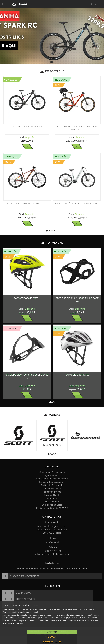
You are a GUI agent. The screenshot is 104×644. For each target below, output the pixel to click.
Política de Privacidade (52, 485)
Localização (52, 522)
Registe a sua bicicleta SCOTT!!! (52, 508)
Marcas (52, 415)
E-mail (52, 538)
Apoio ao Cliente (52, 495)
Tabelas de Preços (52, 492)
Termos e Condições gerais (52, 482)
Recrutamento (52, 502)
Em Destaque (52, 71)
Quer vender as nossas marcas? (52, 479)
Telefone (52, 547)
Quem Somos (52, 475)
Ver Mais (27, 147)
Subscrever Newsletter (21, 576)
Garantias (52, 498)
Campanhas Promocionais (52, 472)
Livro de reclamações (52, 505)
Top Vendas (52, 243)
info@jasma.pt (52, 542)
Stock (22, 137)
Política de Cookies (52, 489)
